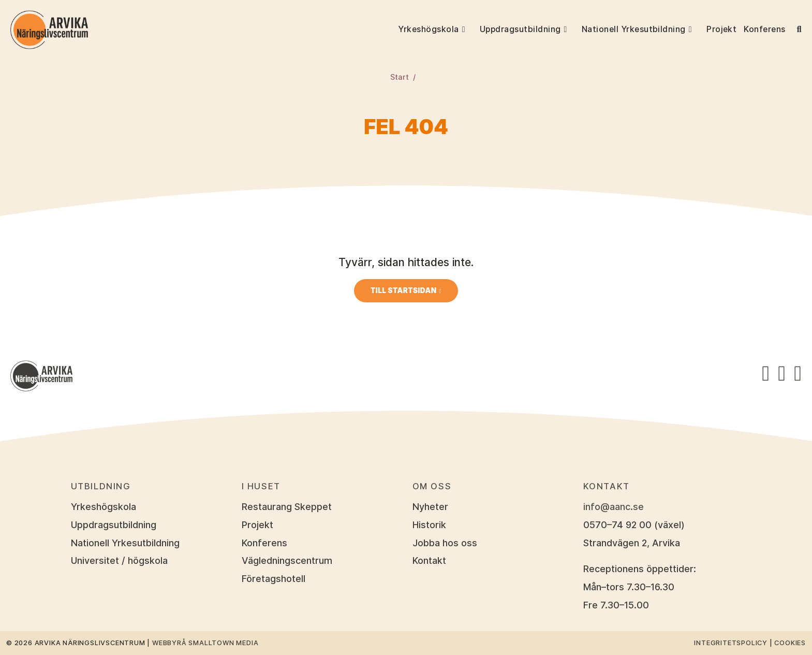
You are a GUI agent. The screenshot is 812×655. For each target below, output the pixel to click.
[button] (469, 30)
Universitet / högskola (119, 561)
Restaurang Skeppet (287, 507)
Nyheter (430, 507)
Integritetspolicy (731, 643)
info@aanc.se (614, 507)
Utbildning (101, 486)
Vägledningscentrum (287, 561)
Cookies (790, 643)
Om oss (432, 486)
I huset (261, 486)
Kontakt (429, 561)
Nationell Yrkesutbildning (634, 29)
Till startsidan (404, 290)
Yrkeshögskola (428, 29)
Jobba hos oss (445, 543)
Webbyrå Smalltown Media (205, 643)
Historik (429, 525)
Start (400, 77)
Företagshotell (274, 579)
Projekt (721, 29)
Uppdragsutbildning (520, 29)
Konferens (764, 29)
